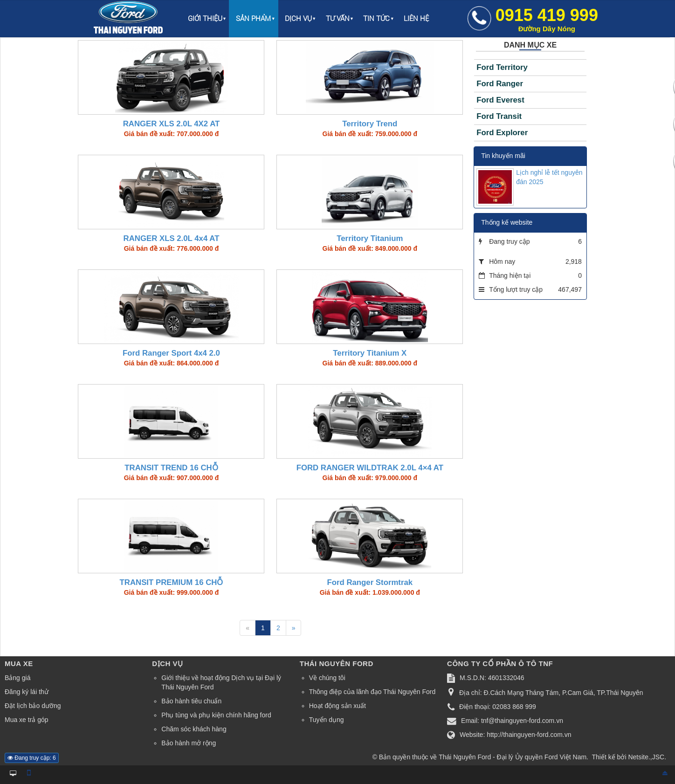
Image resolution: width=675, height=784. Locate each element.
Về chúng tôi (327, 678)
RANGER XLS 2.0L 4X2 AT (172, 124)
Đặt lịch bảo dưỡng (33, 706)
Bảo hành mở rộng (189, 743)
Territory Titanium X (370, 353)
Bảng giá (17, 678)
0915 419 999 (547, 19)
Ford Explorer (502, 133)
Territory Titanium (370, 238)
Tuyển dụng (327, 720)
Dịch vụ (298, 19)
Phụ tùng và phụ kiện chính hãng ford (216, 715)
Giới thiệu (205, 19)
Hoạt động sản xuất (337, 706)
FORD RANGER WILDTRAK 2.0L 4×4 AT (370, 468)
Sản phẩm (253, 19)
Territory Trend (370, 124)
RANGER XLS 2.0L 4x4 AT (172, 238)
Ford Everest (500, 100)
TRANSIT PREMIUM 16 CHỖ (172, 582)
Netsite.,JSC (646, 757)
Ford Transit (499, 116)
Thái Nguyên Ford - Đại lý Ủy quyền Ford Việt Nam (513, 757)
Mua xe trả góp (27, 720)
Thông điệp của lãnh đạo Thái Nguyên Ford (372, 692)
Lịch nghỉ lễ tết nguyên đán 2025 (549, 177)
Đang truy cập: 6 (32, 758)
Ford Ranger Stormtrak (370, 582)
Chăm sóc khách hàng (194, 729)
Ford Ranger (500, 84)
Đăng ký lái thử (27, 692)
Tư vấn (338, 19)
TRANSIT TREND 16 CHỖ (171, 468)
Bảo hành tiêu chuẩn (191, 701)
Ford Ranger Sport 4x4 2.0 (171, 353)
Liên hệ (416, 19)
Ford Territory (502, 67)
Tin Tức (376, 19)
